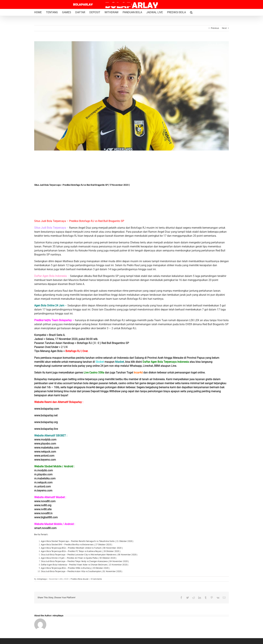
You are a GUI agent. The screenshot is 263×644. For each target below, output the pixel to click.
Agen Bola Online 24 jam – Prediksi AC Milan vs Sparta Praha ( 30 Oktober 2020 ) (79, 558)
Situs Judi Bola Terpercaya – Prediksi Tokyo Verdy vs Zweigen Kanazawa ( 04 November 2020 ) (85, 561)
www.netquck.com (45, 452)
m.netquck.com (43, 482)
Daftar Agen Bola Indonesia (51, 276)
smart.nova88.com (45, 528)
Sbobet (100, 362)
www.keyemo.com (45, 460)
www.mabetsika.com (47, 448)
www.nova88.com (45, 501)
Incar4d (138, 373)
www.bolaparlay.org (46, 422)
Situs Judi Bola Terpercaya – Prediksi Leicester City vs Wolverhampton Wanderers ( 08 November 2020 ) (89, 555)
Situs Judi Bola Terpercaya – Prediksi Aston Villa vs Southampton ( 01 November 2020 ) (82, 571)
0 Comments (96, 579)
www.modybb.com (45, 440)
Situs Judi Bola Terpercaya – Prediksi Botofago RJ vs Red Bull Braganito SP (79, 221)
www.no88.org (43, 505)
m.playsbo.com (43, 474)
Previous (215, 28)
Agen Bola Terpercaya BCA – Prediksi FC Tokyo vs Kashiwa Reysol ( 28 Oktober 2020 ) (81, 551)
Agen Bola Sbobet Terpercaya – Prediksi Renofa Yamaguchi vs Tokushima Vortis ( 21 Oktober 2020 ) (87, 541)
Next (224, 28)
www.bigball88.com (46, 517)
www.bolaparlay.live (46, 429)
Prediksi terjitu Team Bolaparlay (53, 320)
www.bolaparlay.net (46, 415)
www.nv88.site (43, 509)
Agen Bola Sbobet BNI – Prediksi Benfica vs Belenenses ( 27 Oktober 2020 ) (77, 545)
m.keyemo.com (43, 491)
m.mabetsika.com (45, 478)
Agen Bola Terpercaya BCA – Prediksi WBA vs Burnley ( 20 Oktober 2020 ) (75, 568)
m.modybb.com (44, 470)
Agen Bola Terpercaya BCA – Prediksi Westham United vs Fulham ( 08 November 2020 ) (82, 548)
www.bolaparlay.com (47, 409)
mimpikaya (42, 579)
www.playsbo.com (45, 444)
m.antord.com (43, 487)
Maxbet (120, 362)
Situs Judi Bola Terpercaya (50, 228)
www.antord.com (44, 456)
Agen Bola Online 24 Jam (50, 305)
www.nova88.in (43, 513)
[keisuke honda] (131, 96)
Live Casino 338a (94, 373)
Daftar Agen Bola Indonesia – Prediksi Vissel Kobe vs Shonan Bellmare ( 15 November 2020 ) (85, 565)
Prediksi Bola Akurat (80, 579)
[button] (191, 12)
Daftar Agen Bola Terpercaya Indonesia (166, 362)
